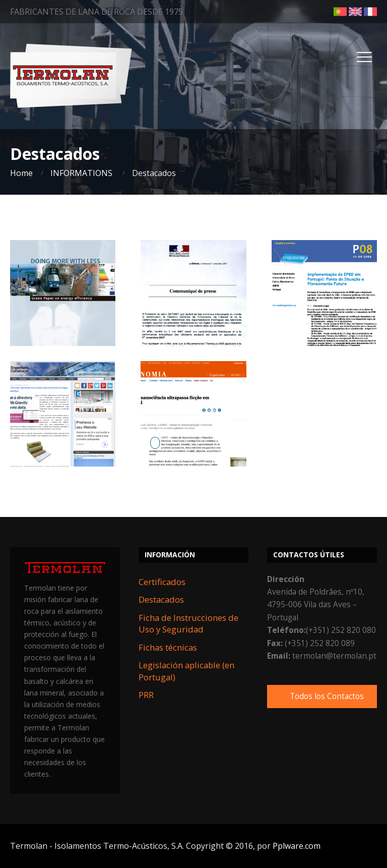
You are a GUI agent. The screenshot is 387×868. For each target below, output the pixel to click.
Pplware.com (297, 846)
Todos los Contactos (327, 696)
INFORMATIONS (81, 173)
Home (21, 173)
